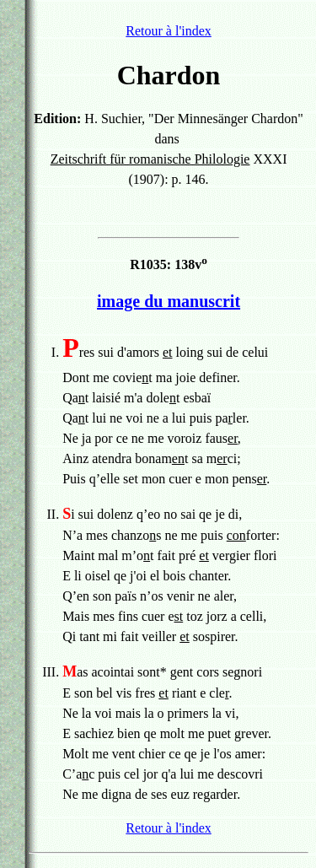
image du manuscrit (169, 301)
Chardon (169, 75)
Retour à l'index (169, 31)
